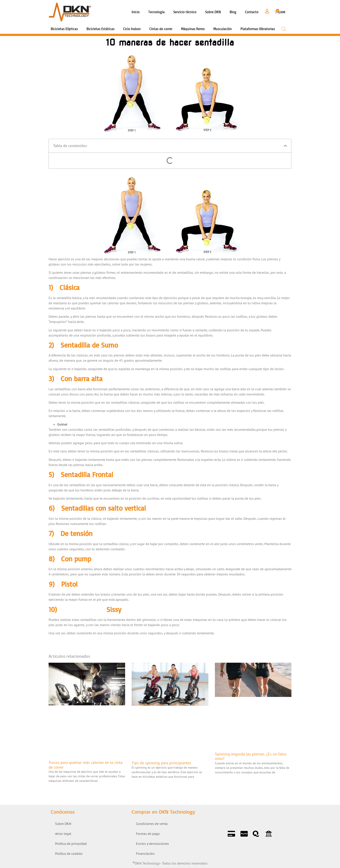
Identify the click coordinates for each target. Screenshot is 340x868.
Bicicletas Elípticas (64, 29)
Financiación (145, 853)
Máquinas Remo (193, 29)
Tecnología (156, 12)
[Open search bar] (284, 29)
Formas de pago (148, 834)
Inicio (136, 12)
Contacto (252, 12)
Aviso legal (63, 834)
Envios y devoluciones (152, 844)
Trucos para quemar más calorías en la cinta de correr (86, 765)
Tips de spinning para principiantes (161, 763)
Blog (233, 12)
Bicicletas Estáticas (101, 29)
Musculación (223, 29)
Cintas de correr (161, 29)
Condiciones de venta (152, 824)
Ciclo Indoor (132, 29)
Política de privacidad (71, 844)
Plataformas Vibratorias (258, 29)
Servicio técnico (185, 12)
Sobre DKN (213, 12)
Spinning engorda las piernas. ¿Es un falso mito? (251, 756)
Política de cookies (69, 853)
